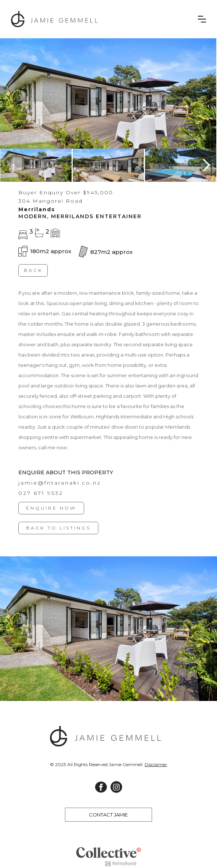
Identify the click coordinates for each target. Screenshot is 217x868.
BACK (33, 270)
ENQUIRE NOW (51, 508)
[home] (59, 19)
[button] (202, 19)
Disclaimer (156, 764)
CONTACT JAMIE (108, 815)
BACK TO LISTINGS (58, 528)
